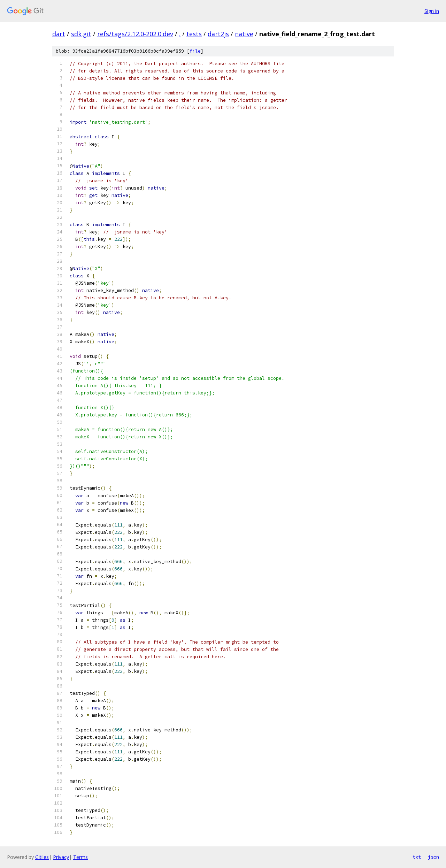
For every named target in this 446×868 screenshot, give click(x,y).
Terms (80, 857)
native (244, 34)
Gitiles (42, 857)
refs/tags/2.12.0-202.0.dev (135, 34)
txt (417, 857)
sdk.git (81, 34)
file (195, 51)
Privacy (61, 857)
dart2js (218, 34)
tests (194, 34)
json (433, 857)
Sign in (432, 11)
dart (59, 34)
